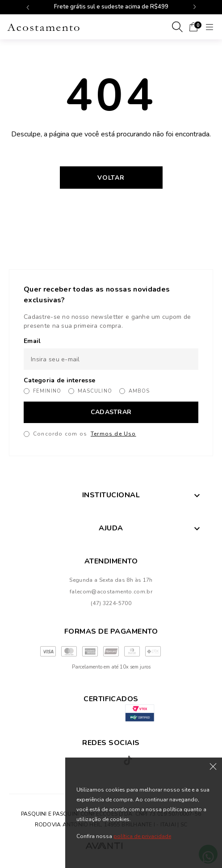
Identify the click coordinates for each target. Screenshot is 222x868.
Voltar (111, 178)
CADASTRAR (111, 412)
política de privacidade (142, 836)
